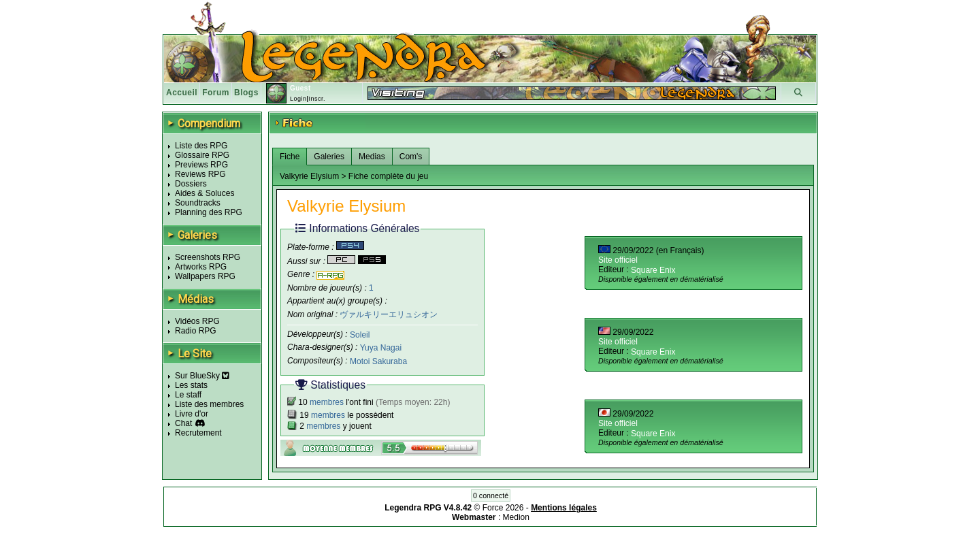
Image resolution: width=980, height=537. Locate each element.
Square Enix (653, 270)
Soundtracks (198, 203)
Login (298, 99)
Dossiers (191, 184)
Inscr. (317, 99)
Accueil (182, 93)
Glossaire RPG (202, 155)
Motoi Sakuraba (378, 361)
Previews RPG (201, 165)
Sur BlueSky (202, 376)
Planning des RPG (209, 212)
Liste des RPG (201, 146)
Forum (216, 93)
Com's (411, 157)
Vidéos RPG (197, 321)
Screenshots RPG (208, 257)
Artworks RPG (201, 267)
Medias (372, 157)
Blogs (246, 93)
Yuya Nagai (381, 348)
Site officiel (618, 260)
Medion (516, 517)
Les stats (191, 385)
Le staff (188, 395)
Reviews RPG (200, 174)
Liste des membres (209, 404)
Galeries (329, 157)
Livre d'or (192, 414)
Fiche (290, 157)
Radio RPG (196, 331)
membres (327, 402)
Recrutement (198, 433)
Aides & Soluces (205, 193)
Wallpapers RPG (205, 276)
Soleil (360, 334)
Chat (183, 423)
